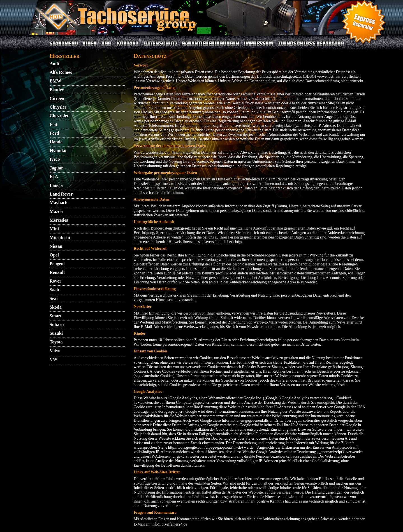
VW (54, 359)
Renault (57, 272)
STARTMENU (64, 47)
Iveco (55, 159)
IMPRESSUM (259, 47)
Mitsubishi (60, 238)
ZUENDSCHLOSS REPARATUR (311, 47)
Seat (54, 298)
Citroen (57, 98)
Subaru (57, 325)
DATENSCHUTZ (161, 47)
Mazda (56, 211)
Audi (54, 64)
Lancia (56, 185)
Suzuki (56, 333)
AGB (106, 47)
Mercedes (59, 220)
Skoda (56, 307)
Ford (54, 133)
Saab (54, 290)
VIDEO (89, 47)
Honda (56, 142)
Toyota (56, 342)
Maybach (59, 203)
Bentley (57, 90)
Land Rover (61, 194)
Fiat (54, 124)
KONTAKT (128, 47)
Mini (54, 229)
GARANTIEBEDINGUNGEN (210, 47)
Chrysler (58, 107)
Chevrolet (59, 116)
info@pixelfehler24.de (169, 524)
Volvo (55, 351)
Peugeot (57, 264)
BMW (55, 81)
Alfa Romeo (61, 72)
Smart (56, 316)
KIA (54, 177)
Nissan (56, 246)
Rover (55, 281)
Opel (54, 255)
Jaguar (56, 168)
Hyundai (58, 151)
